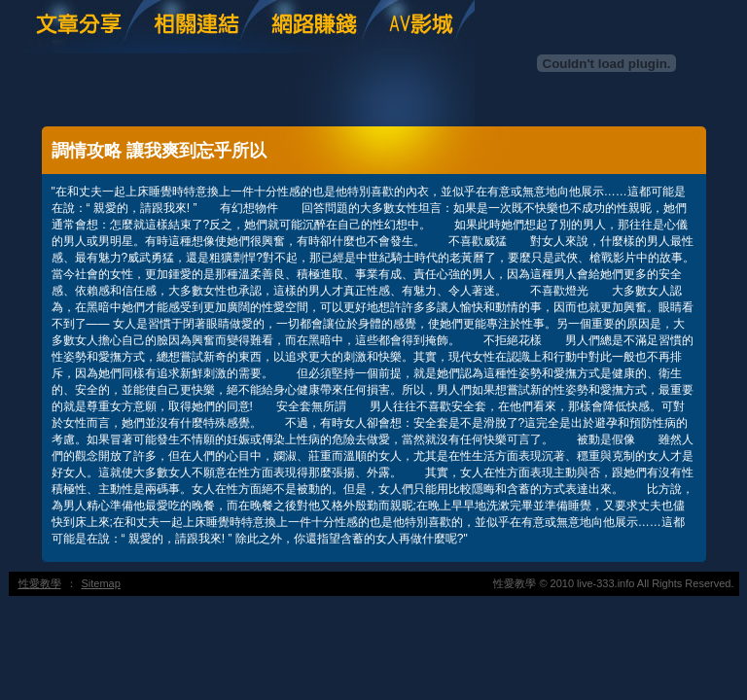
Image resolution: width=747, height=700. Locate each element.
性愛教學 (40, 583)
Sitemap (101, 583)
